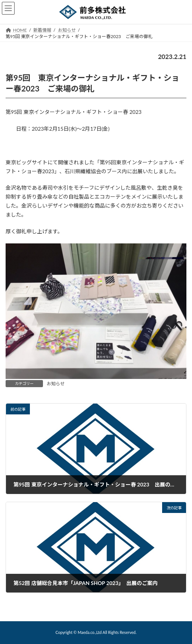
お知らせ (56, 384)
